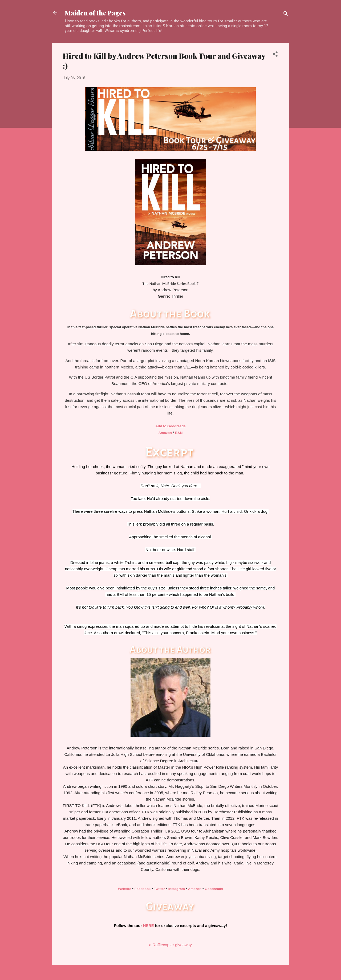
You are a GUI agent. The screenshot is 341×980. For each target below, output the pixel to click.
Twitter (160, 889)
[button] (275, 55)
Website (125, 889)
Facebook (143, 889)
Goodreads (214, 889)
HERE (149, 926)
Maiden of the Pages (95, 13)
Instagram (177, 889)
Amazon (165, 433)
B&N (179, 433)
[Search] (286, 15)
